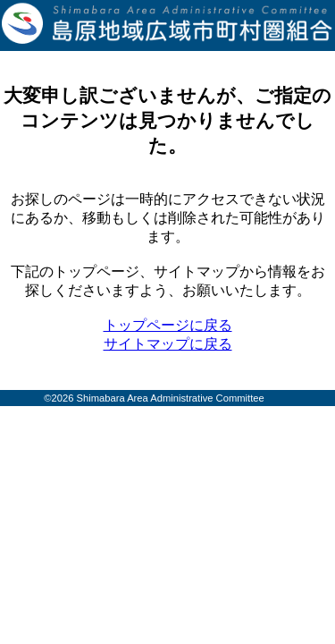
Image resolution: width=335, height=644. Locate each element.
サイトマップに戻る (168, 344)
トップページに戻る (168, 325)
